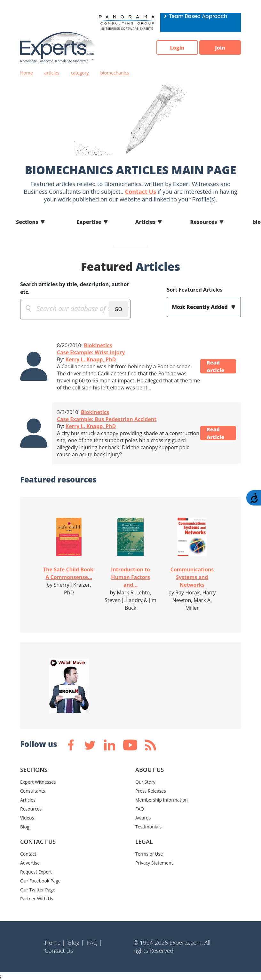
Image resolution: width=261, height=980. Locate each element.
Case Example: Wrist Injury (91, 352)
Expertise (89, 222)
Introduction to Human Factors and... (130, 577)
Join (220, 48)
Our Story (145, 782)
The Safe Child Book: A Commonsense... (69, 573)
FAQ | (95, 943)
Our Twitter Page (38, 890)
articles (52, 73)
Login (177, 48)
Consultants (33, 791)
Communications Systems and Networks (192, 577)
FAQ (140, 809)
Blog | (76, 943)
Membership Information (162, 800)
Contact (28, 854)
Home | (55, 943)
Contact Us (141, 192)
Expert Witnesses (38, 782)
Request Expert (36, 872)
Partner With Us (37, 899)
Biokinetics (98, 345)
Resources (203, 222)
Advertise (30, 863)
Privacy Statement (154, 863)
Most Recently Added (201, 307)
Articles (146, 222)
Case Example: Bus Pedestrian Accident (107, 419)
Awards (143, 818)
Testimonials (148, 827)
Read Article (215, 366)
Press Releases (151, 791)
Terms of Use (149, 854)
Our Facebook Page (40, 881)
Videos (27, 818)
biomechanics (115, 73)
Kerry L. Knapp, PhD (91, 359)
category (80, 73)
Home (27, 73)
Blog (25, 827)
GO (118, 309)
